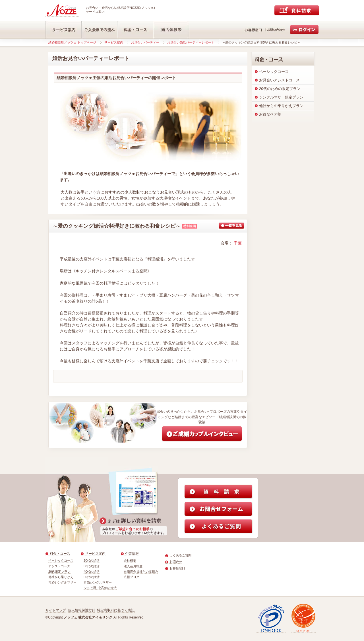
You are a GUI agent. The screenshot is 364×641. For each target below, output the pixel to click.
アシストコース (59, 566)
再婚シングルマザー (62, 582)
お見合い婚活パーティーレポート (191, 42)
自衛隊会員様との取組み (141, 572)
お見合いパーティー (145, 42)
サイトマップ (56, 610)
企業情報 (132, 554)
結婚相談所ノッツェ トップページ (72, 42)
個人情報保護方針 (82, 610)
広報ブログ (132, 577)
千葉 (238, 243)
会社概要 (130, 560)
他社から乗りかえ (61, 577)
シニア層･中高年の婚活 (100, 588)
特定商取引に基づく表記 (116, 610)
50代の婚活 (92, 577)
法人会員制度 (133, 566)
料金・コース (60, 554)
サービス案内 (114, 42)
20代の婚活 (92, 560)
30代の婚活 (92, 566)
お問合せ (176, 562)
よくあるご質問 (180, 555)
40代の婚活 (92, 572)
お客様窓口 (177, 568)
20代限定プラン (60, 572)
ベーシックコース (61, 560)
